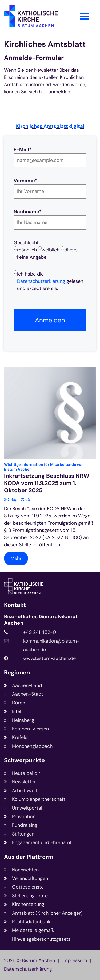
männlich (27, 250)
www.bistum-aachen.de (49, 658)
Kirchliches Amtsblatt (45, 44)
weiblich (51, 250)
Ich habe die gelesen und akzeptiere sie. (50, 281)
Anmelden (50, 320)
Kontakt (15, 605)
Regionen (17, 673)
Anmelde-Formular (34, 58)
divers (71, 250)
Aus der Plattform (29, 857)
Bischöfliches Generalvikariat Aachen (41, 620)
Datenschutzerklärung (41, 281)
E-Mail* (23, 150)
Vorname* (25, 181)
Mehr (16, 558)
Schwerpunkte (24, 760)
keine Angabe (32, 257)
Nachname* (27, 212)
